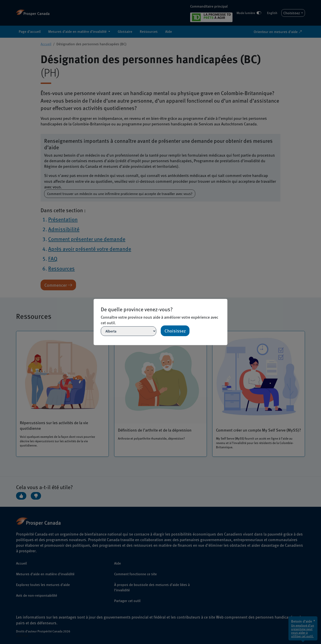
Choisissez (175, 331)
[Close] (225, 301)
